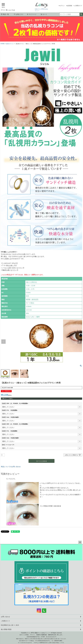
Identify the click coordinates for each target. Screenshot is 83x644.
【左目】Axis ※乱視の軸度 (10, 438)
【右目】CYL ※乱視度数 (10, 410)
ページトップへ (80, 542)
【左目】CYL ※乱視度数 (10, 431)
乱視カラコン (10, 44)
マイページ (32, 14)
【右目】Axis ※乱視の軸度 (10, 417)
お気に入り (19, 14)
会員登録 (69, 6)
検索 (81, 14)
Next (80, 342)
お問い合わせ (5, 617)
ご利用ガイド (78, 6)
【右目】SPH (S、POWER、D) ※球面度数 (15, 403)
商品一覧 (5, 14)
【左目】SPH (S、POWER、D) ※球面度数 (15, 424)
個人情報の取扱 (6, 629)
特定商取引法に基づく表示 (10, 625)
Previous (3, 342)
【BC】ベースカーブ (8, 445)
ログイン (62, 6)
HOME (2, 44)
